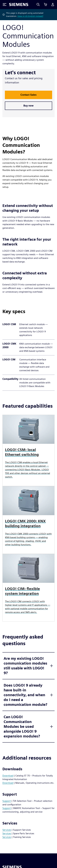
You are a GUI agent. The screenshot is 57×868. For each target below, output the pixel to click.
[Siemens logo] (19, 5)
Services (7, 830)
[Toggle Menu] (5, 5)
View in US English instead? (30, 16)
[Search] (38, 5)
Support (7, 801)
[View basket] (45, 5)
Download (8, 776)
